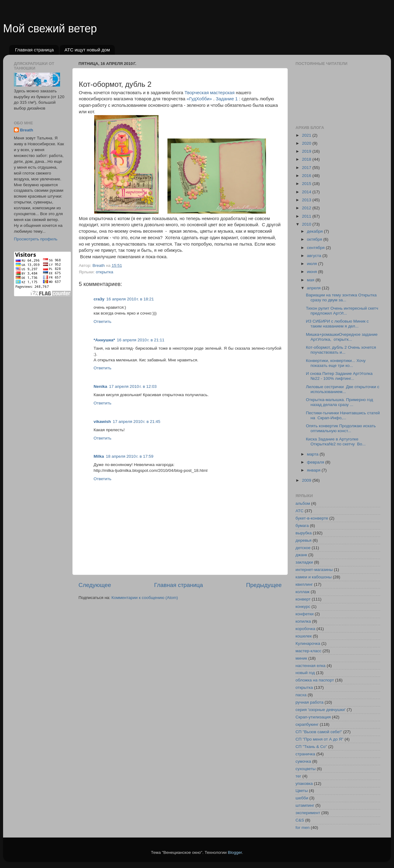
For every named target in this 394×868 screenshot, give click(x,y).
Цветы (302, 791)
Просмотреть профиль (36, 239)
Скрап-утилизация (313, 717)
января (314, 470)
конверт (303, 599)
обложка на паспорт (315, 680)
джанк (301, 555)
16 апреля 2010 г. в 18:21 (130, 299)
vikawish (102, 422)
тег (298, 776)
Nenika (100, 386)
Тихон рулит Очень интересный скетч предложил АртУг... (342, 311)
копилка (303, 621)
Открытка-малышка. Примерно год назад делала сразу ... (340, 402)
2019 (307, 151)
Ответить (103, 321)
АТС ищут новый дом (87, 50)
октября (315, 239)
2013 (307, 200)
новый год (305, 673)
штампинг (305, 805)
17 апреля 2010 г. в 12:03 (133, 386)
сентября (316, 248)
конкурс (303, 607)
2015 (307, 184)
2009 (307, 480)
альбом (303, 503)
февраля (316, 462)
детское (303, 548)
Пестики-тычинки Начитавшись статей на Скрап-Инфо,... (343, 415)
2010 (307, 224)
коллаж (303, 592)
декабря (315, 231)
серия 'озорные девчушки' (320, 710)
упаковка (304, 784)
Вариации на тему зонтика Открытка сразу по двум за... (341, 297)
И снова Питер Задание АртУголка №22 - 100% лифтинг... (339, 376)
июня (312, 272)
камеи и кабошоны (314, 577)
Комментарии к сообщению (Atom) (145, 598)
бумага (302, 526)
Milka (99, 456)
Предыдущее (264, 585)
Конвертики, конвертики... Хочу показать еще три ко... (336, 363)
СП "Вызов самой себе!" (319, 732)
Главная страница (34, 50)
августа (315, 256)
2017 (307, 168)
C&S (300, 820)
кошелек (304, 636)
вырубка (304, 533)
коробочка (305, 629)
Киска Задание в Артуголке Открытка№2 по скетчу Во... (336, 442)
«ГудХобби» (199, 99)
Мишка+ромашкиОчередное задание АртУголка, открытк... (342, 337)
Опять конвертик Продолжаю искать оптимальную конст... (341, 428)
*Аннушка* (104, 340)
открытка (104, 272)
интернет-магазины (314, 570)
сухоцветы (306, 769)
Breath (27, 130)
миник (301, 658)
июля (312, 264)
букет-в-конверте (312, 518)
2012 (307, 208)
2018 (307, 159)
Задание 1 (227, 99)
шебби (302, 798)
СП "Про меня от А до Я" (319, 739)
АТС (300, 511)
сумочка (303, 761)
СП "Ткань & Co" (311, 747)
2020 (307, 143)
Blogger (235, 852)
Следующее (95, 585)
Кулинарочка (308, 643)
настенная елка (310, 666)
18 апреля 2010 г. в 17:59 (130, 456)
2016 (307, 176)
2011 (307, 216)
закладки (304, 562)
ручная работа (310, 702)
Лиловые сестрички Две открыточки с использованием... (343, 389)
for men (303, 828)
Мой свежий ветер (50, 28)
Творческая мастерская (209, 93)
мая (311, 280)
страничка (305, 754)
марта (313, 454)
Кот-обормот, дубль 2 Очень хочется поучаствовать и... (341, 350)
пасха (301, 695)
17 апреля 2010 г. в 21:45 (136, 422)
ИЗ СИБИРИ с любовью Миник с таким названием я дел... (337, 324)
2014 (307, 192)
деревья (304, 540)
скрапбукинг (307, 724)
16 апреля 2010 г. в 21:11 (141, 340)
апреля (314, 288)
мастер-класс (308, 651)
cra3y (99, 299)
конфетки (305, 614)
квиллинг (304, 584)
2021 (307, 135)
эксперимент (308, 813)
